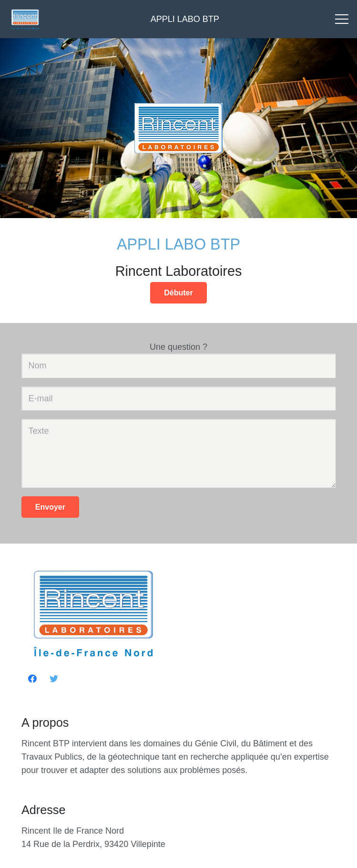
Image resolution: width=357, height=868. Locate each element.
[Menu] (342, 19)
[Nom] (178, 366)
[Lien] (25, 19)
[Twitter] (54, 679)
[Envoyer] (50, 507)
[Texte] (178, 453)
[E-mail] (178, 398)
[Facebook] (32, 679)
